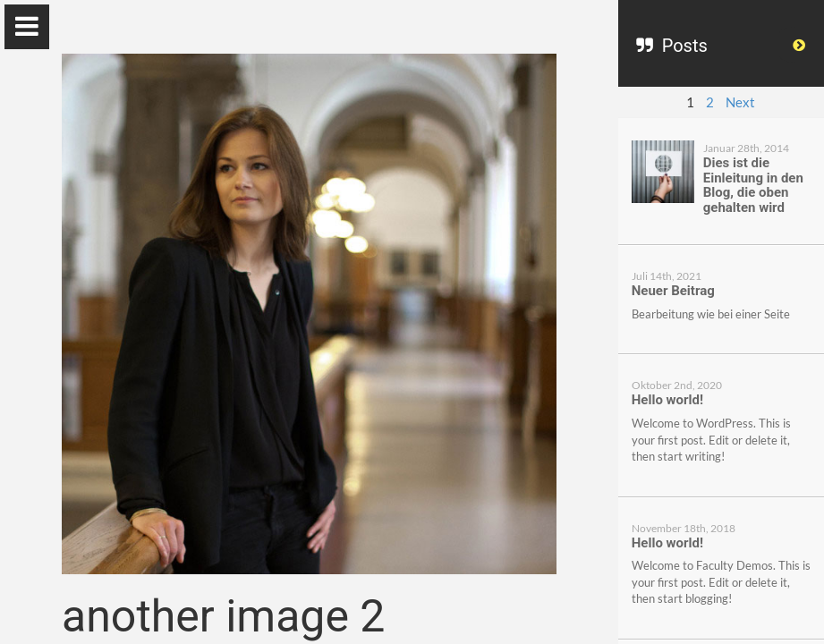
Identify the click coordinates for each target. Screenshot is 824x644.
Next (740, 102)
